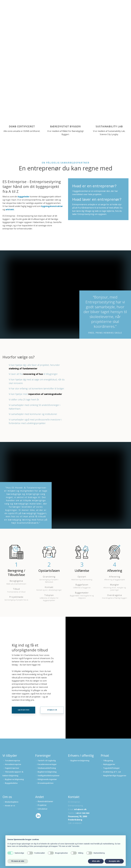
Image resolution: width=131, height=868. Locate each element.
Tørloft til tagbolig (47, 760)
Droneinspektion (46, 783)
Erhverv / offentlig (107, 8)
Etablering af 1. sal (112, 772)
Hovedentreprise (13, 764)
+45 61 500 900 (82, 813)
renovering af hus (33, 374)
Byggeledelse (11, 783)
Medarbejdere (12, 802)
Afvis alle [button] (96, 861)
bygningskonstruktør (52, 206)
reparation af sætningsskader (45, 394)
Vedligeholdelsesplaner (49, 775)
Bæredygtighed (86, 8)
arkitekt (10, 209)
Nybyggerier (109, 764)
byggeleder (24, 197)
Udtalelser (23, 8)
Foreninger (50, 8)
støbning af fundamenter (23, 368)
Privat (122, 8)
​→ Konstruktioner (44, 801)
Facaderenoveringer (47, 764)
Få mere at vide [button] (18, 861)
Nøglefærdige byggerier (115, 775)
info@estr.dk (80, 809)
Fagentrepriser (12, 768)
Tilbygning (108, 760)
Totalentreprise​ (12, 760)
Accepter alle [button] (114, 861)
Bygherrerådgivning (14, 779)
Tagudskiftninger (111, 768)
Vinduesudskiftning (47, 768)
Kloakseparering (67, 8)
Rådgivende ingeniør (47, 779)
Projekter (36, 8)
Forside (10, 8)
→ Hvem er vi (9, 806)
